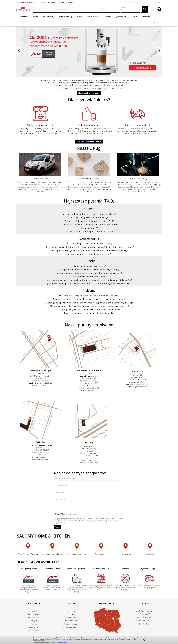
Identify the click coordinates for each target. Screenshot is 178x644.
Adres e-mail (60, 492)
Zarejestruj (156, 2)
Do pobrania (34, 631)
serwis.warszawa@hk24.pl (41, 385)
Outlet (36, 17)
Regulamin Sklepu (132, 2)
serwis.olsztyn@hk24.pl (89, 463)
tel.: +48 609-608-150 (144, 621)
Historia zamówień (71, 621)
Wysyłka (34, 621)
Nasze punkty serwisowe (89, 93)
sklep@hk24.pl (144, 624)
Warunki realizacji (34, 617)
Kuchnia (109, 17)
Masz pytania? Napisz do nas (89, 141)
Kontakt (156, 23)
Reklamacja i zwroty (34, 627)
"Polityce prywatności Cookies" (58, 642)
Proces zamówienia (34, 614)
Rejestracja (71, 614)
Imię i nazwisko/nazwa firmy (65, 478)
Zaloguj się (146, 2)
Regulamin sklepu (71, 624)
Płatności (34, 624)
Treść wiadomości (62, 499)
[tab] (89, 214)
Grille (80, 17)
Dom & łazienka (94, 17)
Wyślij (58, 527)
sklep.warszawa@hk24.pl (89, 390)
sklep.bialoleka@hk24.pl (43, 383)
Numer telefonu (61, 485)
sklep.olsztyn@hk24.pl (89, 460)
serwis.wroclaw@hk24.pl (40, 459)
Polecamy (147, 17)
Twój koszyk (71, 617)
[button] (88, 73)
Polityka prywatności (71, 627)
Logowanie (71, 611)
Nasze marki (24, 17)
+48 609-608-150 (67, 2)
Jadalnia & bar (123, 17)
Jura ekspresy (49, 17)
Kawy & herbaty (67, 17)
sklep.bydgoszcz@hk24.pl (140, 384)
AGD (136, 17)
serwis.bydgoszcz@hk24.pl (138, 387)
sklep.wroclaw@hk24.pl (40, 457)
